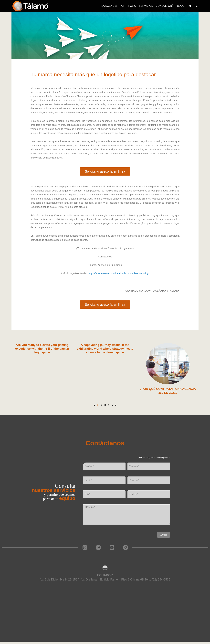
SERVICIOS (146, 6)
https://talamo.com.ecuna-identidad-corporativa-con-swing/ (119, 273)
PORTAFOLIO (128, 6)
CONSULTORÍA (165, 6)
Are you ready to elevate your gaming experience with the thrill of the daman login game (42, 349)
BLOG (181, 6)
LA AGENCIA (109, 6)
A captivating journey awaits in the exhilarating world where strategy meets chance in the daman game (105, 349)
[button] (105, 171)
